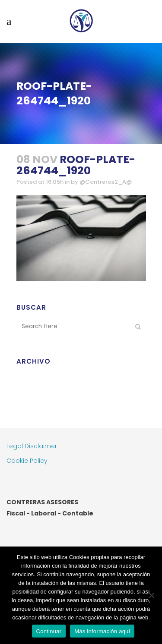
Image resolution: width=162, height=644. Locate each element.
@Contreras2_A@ (106, 182)
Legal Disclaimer (32, 446)
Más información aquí (102, 631)
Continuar (49, 631)
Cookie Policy (27, 461)
